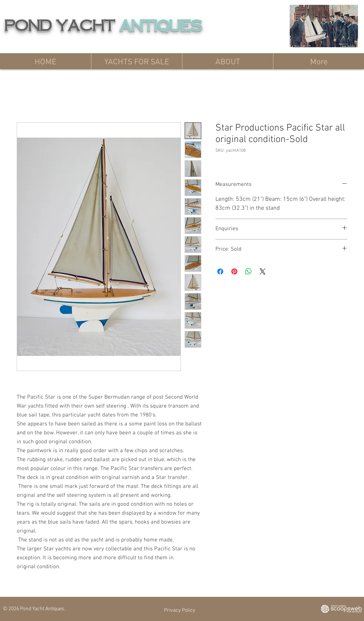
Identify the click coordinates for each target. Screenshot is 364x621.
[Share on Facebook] (220, 271)
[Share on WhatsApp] (248, 271)
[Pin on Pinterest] (234, 271)
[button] (136, 61)
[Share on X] (263, 271)
